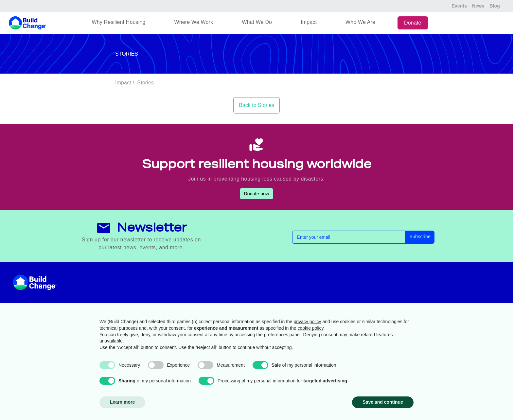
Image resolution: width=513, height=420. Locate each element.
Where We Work (194, 22)
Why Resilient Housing (118, 22)
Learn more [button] (122, 402)
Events (459, 6)
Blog (495, 6)
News (478, 6)
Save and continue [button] (383, 402)
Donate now (256, 194)
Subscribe (420, 236)
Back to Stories (256, 105)
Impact (309, 22)
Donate (413, 23)
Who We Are (360, 22)
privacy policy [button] (308, 322)
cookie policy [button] (310, 328)
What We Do (257, 22)
